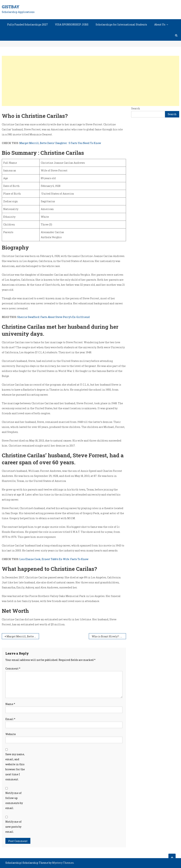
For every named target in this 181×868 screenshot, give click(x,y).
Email (10, 719)
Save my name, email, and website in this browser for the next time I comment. (15, 767)
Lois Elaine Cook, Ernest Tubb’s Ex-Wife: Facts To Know (54, 559)
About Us (160, 24)
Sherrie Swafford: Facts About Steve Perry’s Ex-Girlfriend (53, 317)
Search (136, 108)
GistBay (11, 7)
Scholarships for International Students (121, 24)
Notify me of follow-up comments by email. (14, 800)
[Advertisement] (90, 81)
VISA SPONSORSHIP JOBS (72, 24)
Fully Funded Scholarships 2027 (28, 24)
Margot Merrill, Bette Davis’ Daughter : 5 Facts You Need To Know (60, 143)
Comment (13, 668)
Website (11, 734)
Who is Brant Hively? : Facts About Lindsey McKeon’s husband (109, 636)
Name (10, 704)
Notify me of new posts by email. (13, 827)
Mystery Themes (63, 863)
